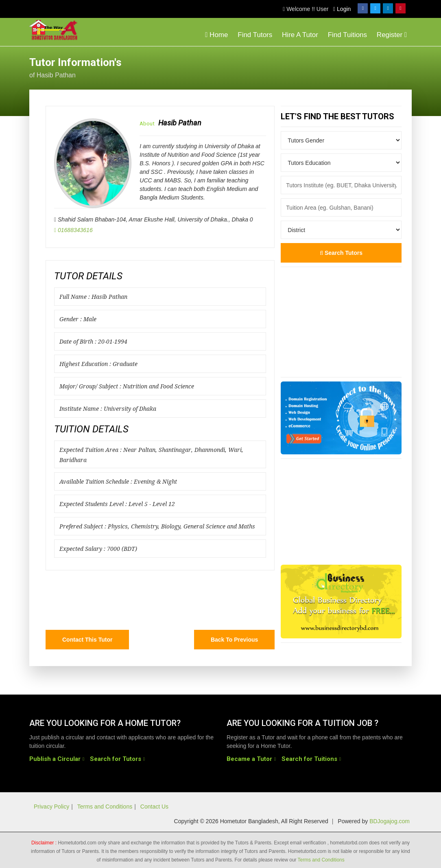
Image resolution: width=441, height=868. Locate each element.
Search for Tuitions (309, 758)
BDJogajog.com (390, 821)
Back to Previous (234, 640)
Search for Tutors (116, 758)
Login (342, 9)
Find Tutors (255, 35)
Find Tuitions (347, 35)
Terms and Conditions (105, 807)
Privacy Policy (51, 807)
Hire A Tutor (300, 35)
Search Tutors (341, 253)
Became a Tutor (249, 758)
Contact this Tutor (87, 640)
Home (216, 35)
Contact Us (154, 807)
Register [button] (392, 35)
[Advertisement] (347, 67)
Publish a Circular (55, 758)
